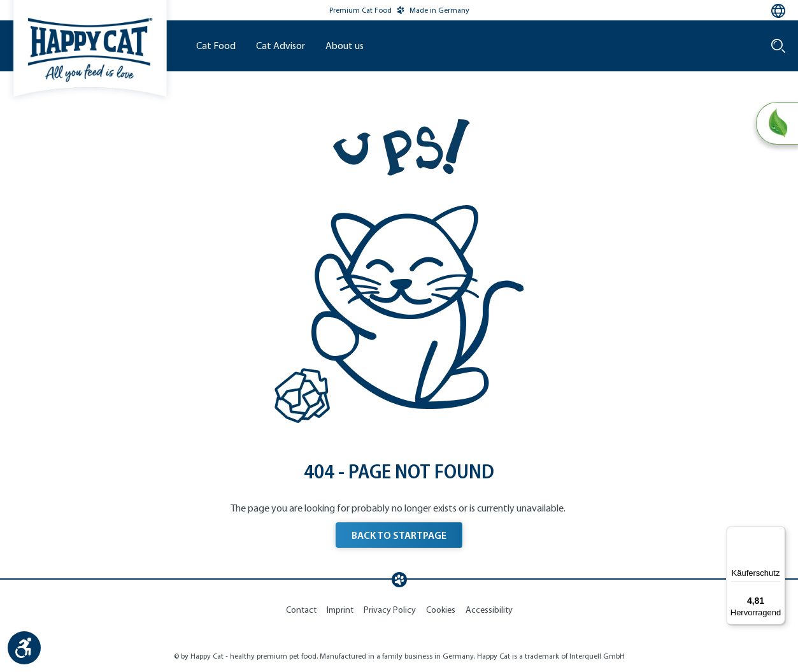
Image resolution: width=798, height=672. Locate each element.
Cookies (441, 610)
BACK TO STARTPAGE (399, 535)
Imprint (340, 610)
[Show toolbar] (24, 648)
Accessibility (489, 610)
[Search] (778, 46)
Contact (301, 610)
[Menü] (778, 534)
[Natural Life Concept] (777, 124)
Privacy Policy (390, 610)
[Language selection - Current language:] (778, 11)
